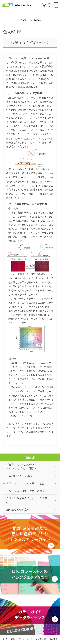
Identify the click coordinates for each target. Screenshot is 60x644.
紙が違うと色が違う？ (31, 510)
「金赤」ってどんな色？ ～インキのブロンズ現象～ (31, 467)
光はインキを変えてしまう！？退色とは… (31, 501)
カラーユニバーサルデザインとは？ (31, 484)
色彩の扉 (30, 458)
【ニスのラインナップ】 (21, 416)
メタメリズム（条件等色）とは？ (31, 492)
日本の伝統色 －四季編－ (31, 477)
